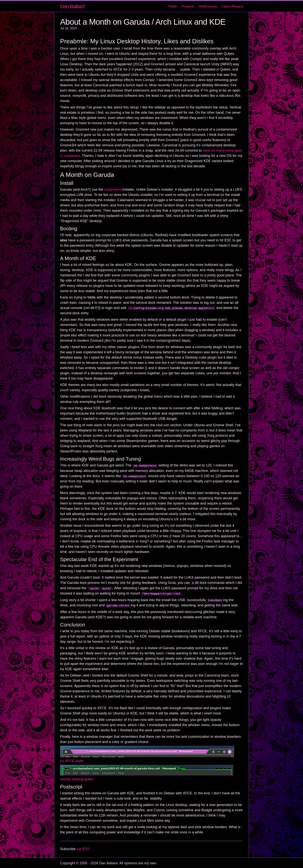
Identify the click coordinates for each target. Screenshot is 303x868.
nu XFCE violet (72, 760)
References (208, 6)
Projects (188, 6)
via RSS (83, 848)
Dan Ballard (72, 6)
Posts (172, 6)
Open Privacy (232, 6)
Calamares (113, 189)
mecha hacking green (77, 778)
